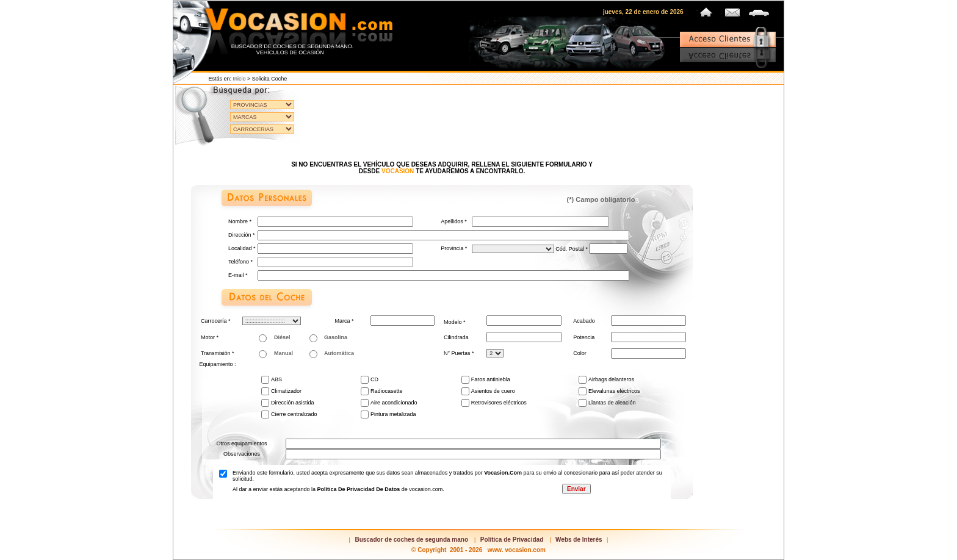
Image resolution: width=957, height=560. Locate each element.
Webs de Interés (579, 540)
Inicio (240, 79)
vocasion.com (503, 473)
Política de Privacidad (512, 540)
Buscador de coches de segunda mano (411, 540)
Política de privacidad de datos (359, 489)
